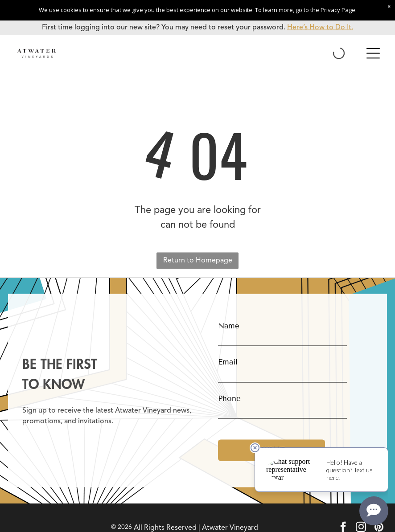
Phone (229, 398)
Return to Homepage (198, 261)
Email (228, 362)
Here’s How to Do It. (320, 28)
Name (229, 325)
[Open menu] (373, 53)
